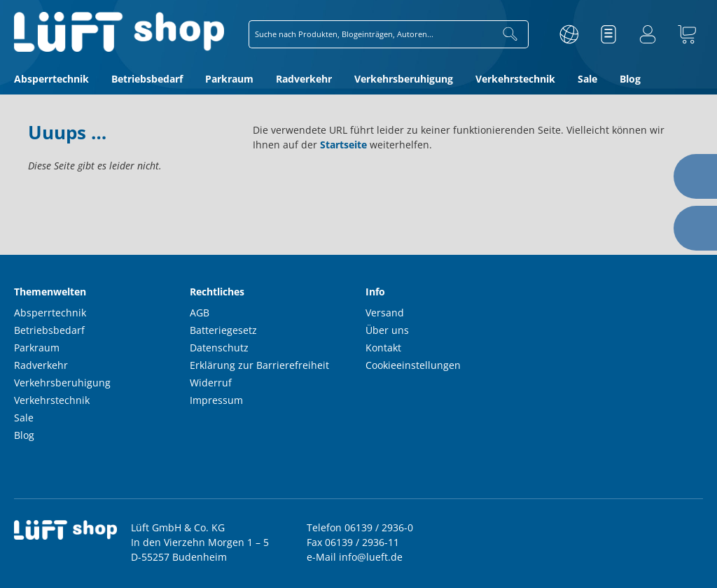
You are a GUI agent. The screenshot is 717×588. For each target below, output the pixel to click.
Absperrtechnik (50, 313)
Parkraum (37, 348)
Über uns (387, 330)
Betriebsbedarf (49, 330)
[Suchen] (510, 35)
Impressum (216, 400)
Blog (24, 435)
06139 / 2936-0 (379, 527)
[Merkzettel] (608, 34)
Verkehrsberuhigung (62, 383)
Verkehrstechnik (52, 400)
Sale (24, 418)
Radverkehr (41, 365)
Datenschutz (219, 348)
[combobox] (371, 35)
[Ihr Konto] (648, 34)
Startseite (343, 145)
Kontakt (383, 348)
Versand (385, 313)
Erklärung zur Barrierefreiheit (259, 365)
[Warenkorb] (687, 34)
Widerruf (211, 383)
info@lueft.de (371, 557)
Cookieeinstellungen (413, 365)
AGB (200, 313)
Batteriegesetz (223, 330)
